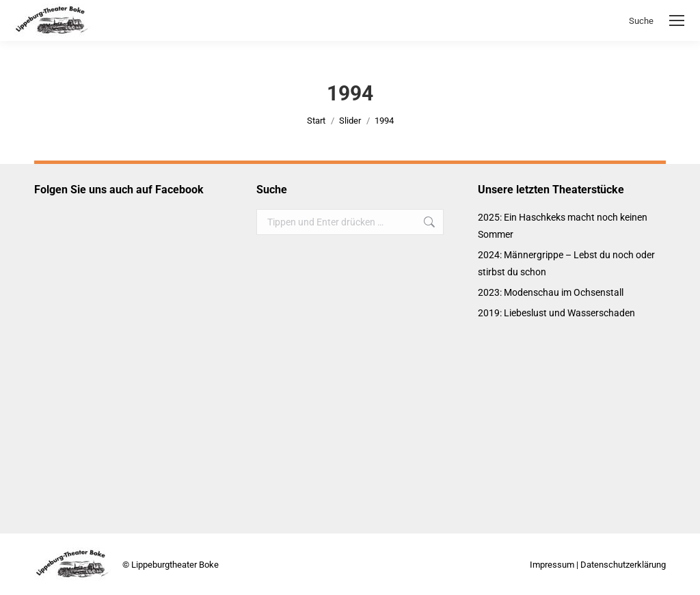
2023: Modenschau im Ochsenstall (551, 292)
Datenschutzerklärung (623, 565)
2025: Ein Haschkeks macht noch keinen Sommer (563, 226)
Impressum (552, 565)
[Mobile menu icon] (677, 20)
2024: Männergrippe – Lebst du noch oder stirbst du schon (566, 263)
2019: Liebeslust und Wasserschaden (556, 313)
